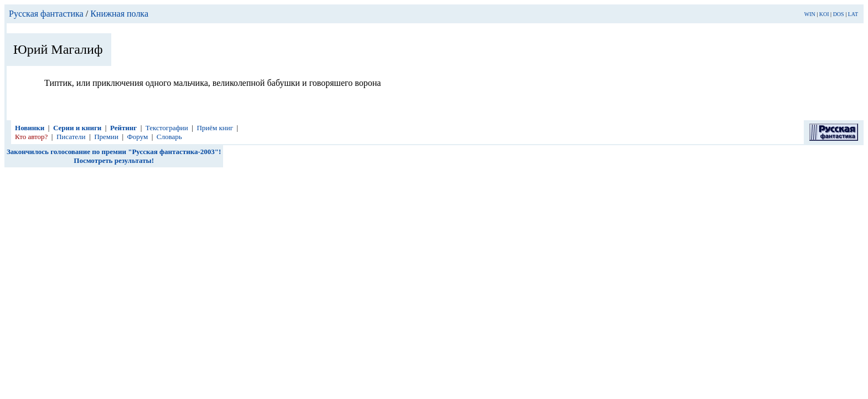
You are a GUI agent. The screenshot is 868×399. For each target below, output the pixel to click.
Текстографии (167, 128)
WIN (810, 14)
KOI (824, 14)
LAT (853, 14)
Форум (138, 137)
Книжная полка (119, 14)
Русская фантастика (46, 14)
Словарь (169, 137)
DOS (839, 14)
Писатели (71, 137)
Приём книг (215, 128)
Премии (106, 137)
